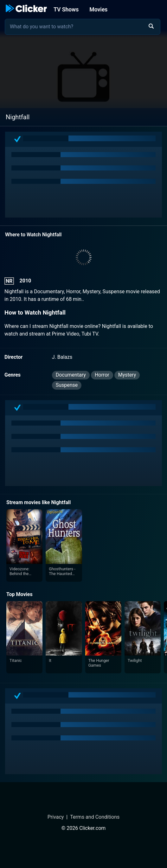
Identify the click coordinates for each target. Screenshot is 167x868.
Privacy (56, 817)
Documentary (71, 375)
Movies (98, 10)
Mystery (127, 375)
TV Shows (66, 10)
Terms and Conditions (95, 817)
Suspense (67, 385)
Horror (102, 375)
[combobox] (83, 27)
